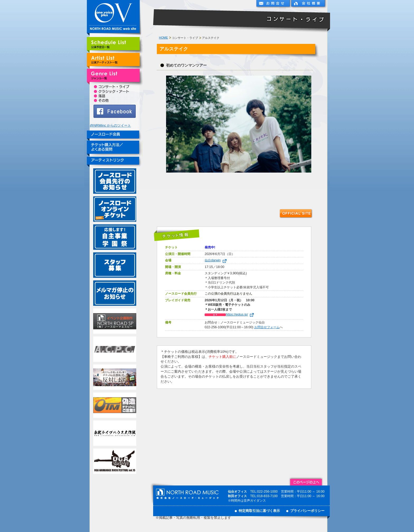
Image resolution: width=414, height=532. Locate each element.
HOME (163, 38)
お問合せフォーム (267, 327)
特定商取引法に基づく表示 (259, 511)
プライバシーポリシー (307, 511)
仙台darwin (217, 260)
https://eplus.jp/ (230, 314)
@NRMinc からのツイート (110, 125)
